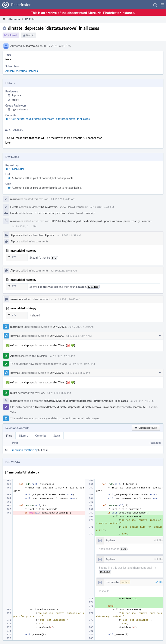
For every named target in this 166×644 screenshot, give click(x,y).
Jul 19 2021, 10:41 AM (64, 270)
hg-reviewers (20, 109)
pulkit (15, 100)
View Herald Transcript (74, 207)
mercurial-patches (27, 71)
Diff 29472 (59, 326)
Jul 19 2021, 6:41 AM (63, 199)
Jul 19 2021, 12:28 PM (62, 355)
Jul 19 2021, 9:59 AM (69, 235)
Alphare (10, 71)
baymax (15, 335)
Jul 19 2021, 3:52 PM (78, 372)
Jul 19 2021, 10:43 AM (67, 299)
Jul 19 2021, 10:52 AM (81, 326)
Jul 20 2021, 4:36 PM (142, 400)
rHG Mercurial (15, 169)
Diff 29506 (57, 372)
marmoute (32, 46)
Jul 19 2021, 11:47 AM (79, 335)
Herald (14, 207)
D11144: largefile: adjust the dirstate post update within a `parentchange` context (101, 221)
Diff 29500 (57, 335)
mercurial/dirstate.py (25, 450)
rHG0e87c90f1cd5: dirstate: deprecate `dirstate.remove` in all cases (48, 119)
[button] (162, 5)
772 (12, 257)
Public (30, 35)
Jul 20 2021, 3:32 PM (59, 392)
